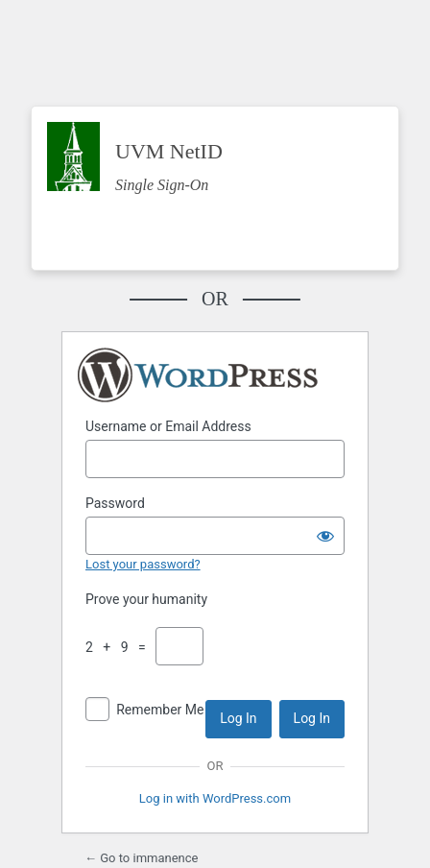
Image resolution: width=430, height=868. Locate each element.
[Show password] (325, 536)
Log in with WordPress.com (215, 798)
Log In (238, 718)
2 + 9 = (119, 647)
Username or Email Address (168, 426)
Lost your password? (143, 564)
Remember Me (160, 710)
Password (115, 503)
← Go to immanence (141, 858)
